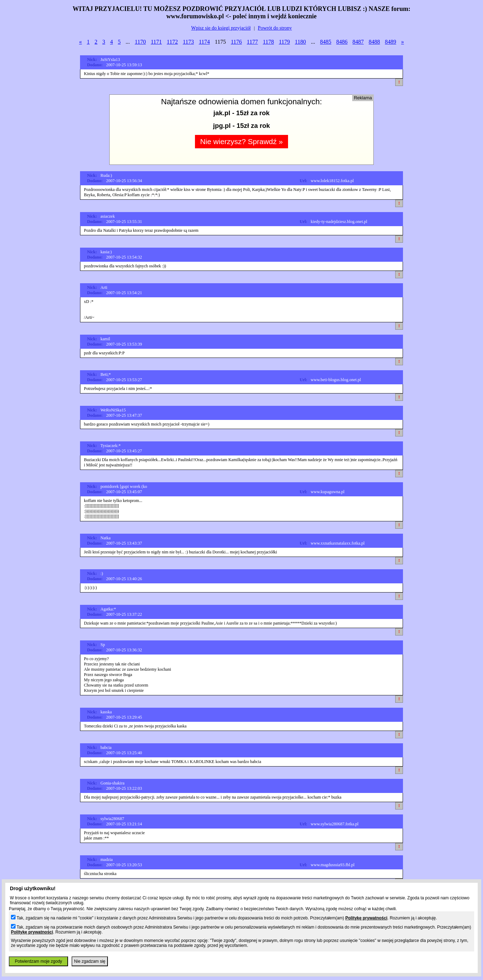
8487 (358, 42)
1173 (188, 42)
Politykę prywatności (366, 918)
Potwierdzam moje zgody (38, 961)
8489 (391, 42)
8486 (342, 42)
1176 (236, 42)
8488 (374, 42)
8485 (326, 42)
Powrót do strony (275, 28)
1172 (172, 42)
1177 (252, 42)
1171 (156, 42)
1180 (300, 42)
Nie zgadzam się (90, 961)
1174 (204, 42)
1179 (284, 42)
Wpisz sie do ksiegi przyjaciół (221, 28)
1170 (140, 42)
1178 (268, 42)
